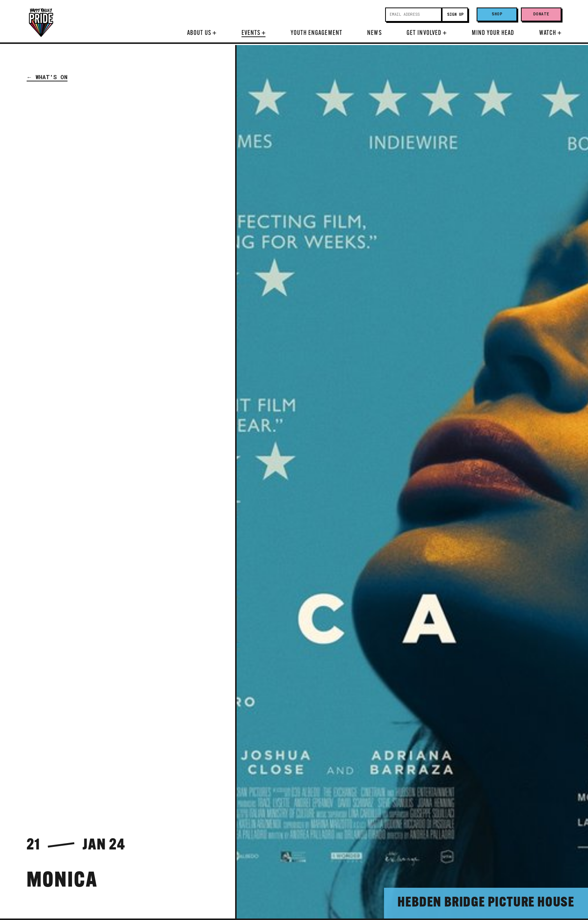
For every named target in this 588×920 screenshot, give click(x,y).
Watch (550, 33)
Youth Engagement (316, 33)
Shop (497, 14)
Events (253, 33)
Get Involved (427, 33)
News (374, 33)
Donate (541, 14)
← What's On (47, 77)
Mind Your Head (493, 33)
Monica (62, 881)
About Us (202, 33)
